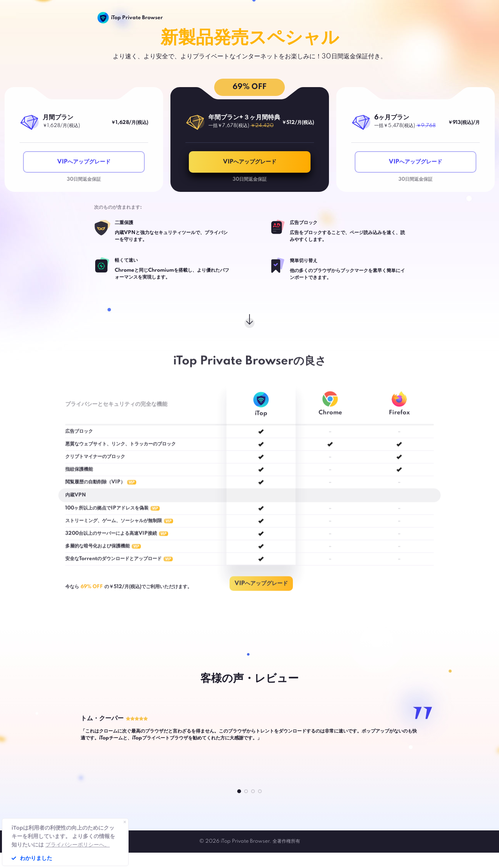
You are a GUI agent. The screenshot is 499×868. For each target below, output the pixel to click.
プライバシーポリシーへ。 (78, 845)
